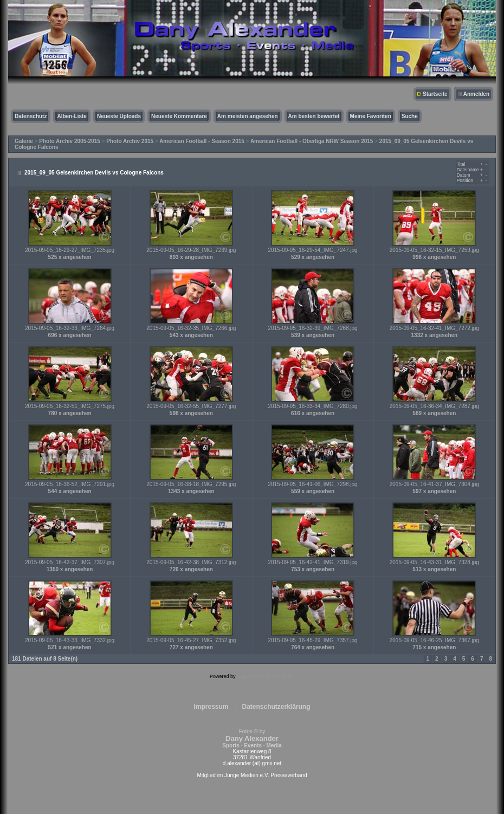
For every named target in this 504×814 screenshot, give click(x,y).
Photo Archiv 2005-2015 (69, 141)
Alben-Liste (72, 116)
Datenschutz (31, 116)
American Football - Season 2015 (202, 141)
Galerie (24, 141)
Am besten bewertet (314, 116)
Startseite (435, 94)
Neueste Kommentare (179, 116)
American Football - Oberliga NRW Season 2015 (312, 141)
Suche (410, 116)
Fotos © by (252, 738)
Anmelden (476, 94)
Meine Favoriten (371, 116)
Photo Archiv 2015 (130, 141)
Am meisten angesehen (248, 116)
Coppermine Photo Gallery (266, 676)
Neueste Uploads (119, 116)
